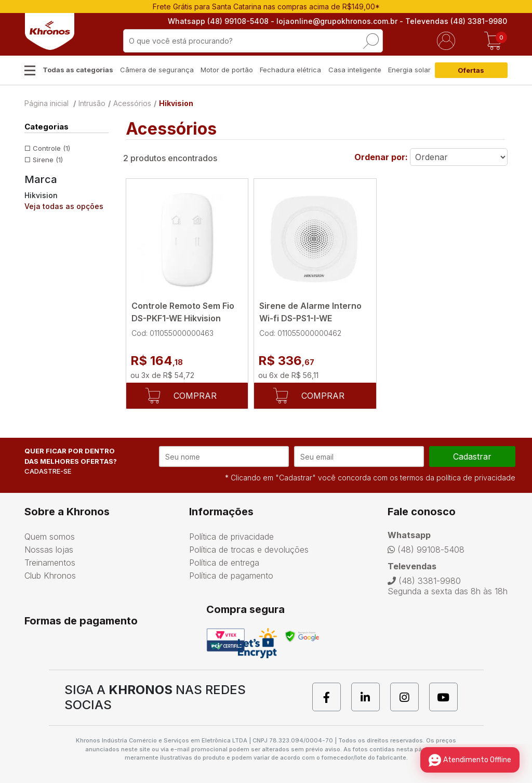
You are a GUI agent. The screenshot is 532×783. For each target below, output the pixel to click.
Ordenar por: (381, 157)
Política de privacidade (231, 537)
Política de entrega (224, 563)
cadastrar (472, 456)
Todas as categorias (78, 70)
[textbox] (253, 41)
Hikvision (176, 103)
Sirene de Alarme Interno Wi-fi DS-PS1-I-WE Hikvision (310, 318)
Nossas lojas (49, 550)
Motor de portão (227, 70)
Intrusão (92, 103)
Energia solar (409, 70)
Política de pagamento (231, 576)
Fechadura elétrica (290, 70)
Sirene (48, 160)
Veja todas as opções (64, 206)
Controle (51, 148)
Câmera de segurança (157, 70)
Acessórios (132, 103)
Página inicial (46, 103)
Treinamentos (50, 563)
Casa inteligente (355, 70)
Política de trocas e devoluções (249, 550)
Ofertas (471, 70)
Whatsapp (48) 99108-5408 (219, 21)
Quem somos (50, 537)
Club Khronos (50, 576)
